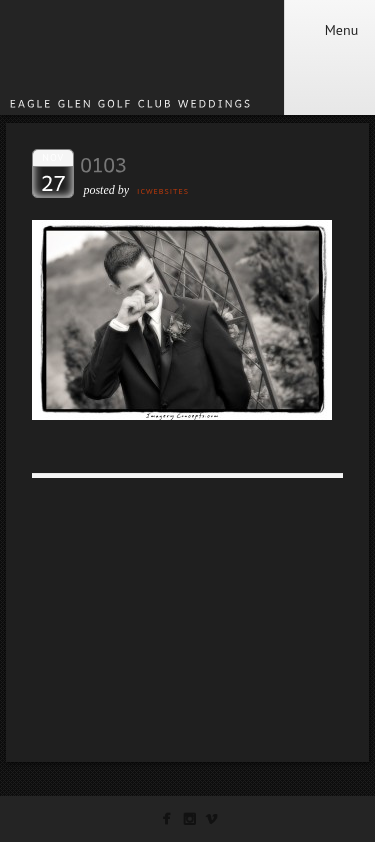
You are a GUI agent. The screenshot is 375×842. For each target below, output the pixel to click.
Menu (329, 30)
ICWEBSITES (163, 191)
